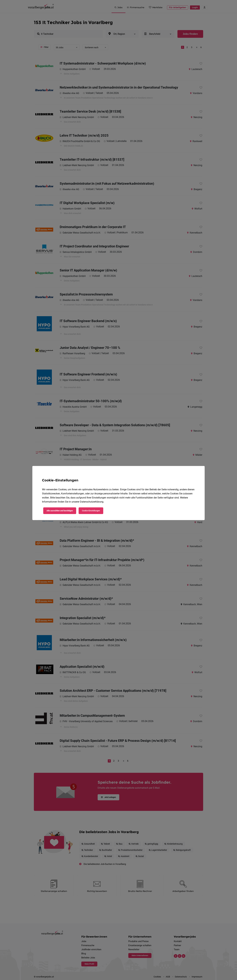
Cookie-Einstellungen (91, 511)
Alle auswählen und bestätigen (60, 511)
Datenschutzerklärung (92, 502)
